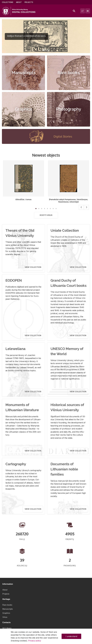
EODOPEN (14, 280)
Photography (69, 109)
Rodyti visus (46, 215)
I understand (71, 636)
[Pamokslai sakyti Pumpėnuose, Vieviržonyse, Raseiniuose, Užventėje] (68, 201)
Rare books (69, 73)
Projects (29, 2)
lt (83, 11)
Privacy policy (35, 641)
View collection (33, 267)
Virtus (5, 617)
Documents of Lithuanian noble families (64, 469)
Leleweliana (16, 349)
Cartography (16, 464)
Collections (8, 2)
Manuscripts (24, 73)
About (19, 2)
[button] (44, 50)
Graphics (23, 109)
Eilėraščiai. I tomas (24, 199)
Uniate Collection (65, 230)
